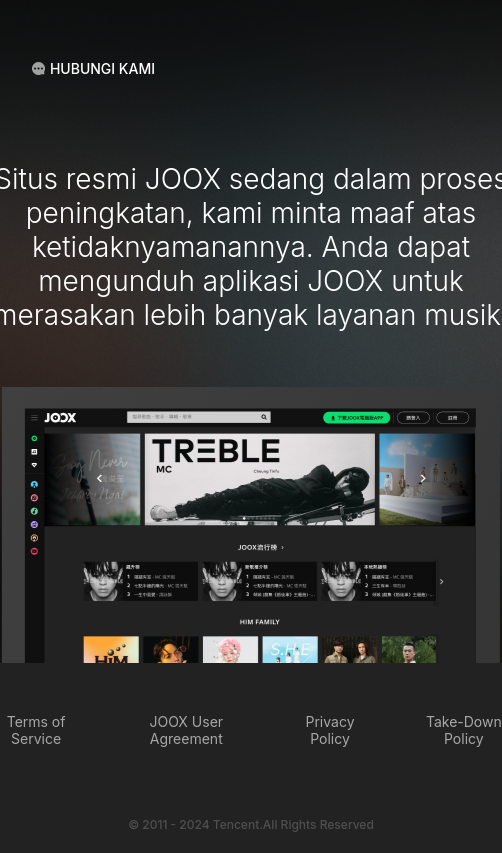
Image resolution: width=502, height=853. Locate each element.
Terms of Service (36, 730)
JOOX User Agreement (186, 730)
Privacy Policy (330, 730)
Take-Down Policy (464, 730)
